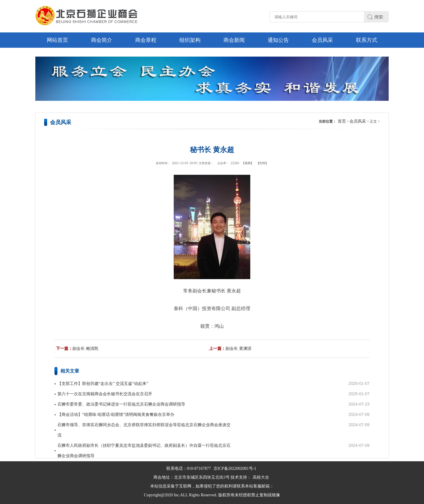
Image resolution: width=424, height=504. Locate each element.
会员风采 (322, 40)
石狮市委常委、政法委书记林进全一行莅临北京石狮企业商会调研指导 (121, 404)
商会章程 (146, 40)
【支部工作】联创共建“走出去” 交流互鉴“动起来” (103, 384)
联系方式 (367, 40)
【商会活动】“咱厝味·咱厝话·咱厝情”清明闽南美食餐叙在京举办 (116, 415)
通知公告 (278, 40)
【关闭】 (248, 163)
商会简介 (102, 40)
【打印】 (262, 163)
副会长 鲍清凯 (85, 349)
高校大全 (261, 477)
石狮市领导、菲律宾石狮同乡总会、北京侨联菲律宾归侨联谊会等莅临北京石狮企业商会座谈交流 (144, 430)
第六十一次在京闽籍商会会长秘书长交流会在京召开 (105, 394)
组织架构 (190, 40)
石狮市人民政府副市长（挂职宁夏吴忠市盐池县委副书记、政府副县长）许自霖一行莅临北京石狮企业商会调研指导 (144, 451)
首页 (342, 121)
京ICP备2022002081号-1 (235, 468)
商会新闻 (234, 40)
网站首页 (57, 40)
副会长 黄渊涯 (238, 349)
